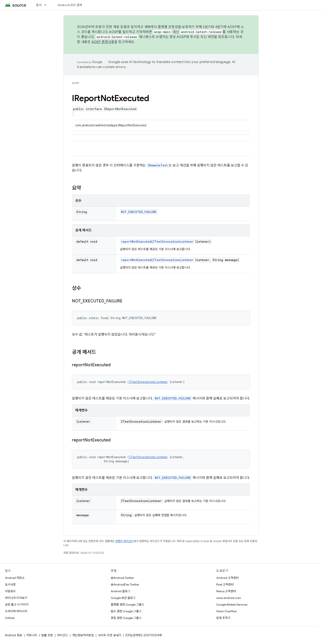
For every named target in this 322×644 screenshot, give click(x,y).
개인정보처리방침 (83, 635)
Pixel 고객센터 (225, 584)
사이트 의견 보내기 (110, 635)
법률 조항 (47, 635)
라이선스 (63, 635)
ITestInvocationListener (173, 241)
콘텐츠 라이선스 (124, 541)
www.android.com (229, 598)
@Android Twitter (122, 578)
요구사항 (10, 584)
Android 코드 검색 (70, 5)
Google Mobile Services (232, 605)
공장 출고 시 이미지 (17, 605)
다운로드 (10, 591)
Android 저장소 (15, 578)
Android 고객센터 (227, 578)
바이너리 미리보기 (16, 598)
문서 (39, 5)
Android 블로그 (121, 591)
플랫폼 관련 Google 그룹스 (128, 605)
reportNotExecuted (136, 241)
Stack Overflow (226, 611)
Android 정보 (14, 635)
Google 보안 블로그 (123, 598)
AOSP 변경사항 (103, 42)
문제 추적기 (223, 618)
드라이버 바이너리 (16, 611)
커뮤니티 (32, 635)
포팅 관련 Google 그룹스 (126, 618)
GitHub (10, 618)
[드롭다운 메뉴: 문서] (47, 5)
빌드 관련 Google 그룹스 (126, 611)
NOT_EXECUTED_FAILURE (139, 212)
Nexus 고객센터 (226, 591)
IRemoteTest (158, 165)
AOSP (75, 83)
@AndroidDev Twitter (125, 584)
